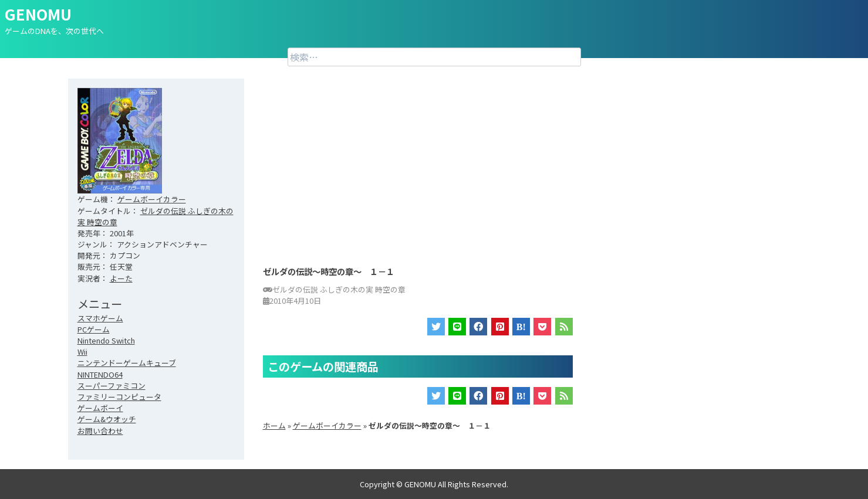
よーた (121, 278)
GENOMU (38, 14)
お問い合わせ (100, 431)
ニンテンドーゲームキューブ (127, 363)
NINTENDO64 (100, 374)
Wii (82, 352)
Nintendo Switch (106, 340)
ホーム (274, 425)
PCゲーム (94, 329)
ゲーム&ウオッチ (107, 419)
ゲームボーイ (100, 408)
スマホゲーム (100, 318)
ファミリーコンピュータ (119, 397)
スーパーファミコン (112, 386)
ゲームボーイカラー (152, 199)
